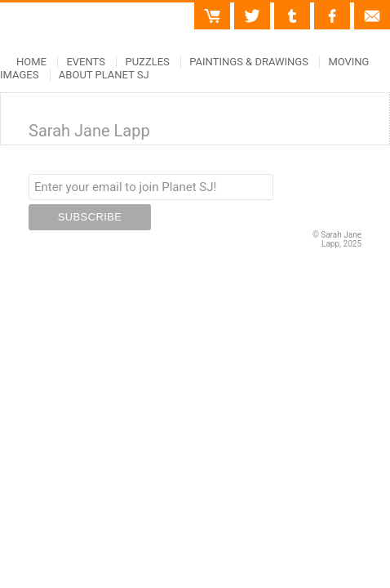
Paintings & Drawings (249, 62)
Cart (219, 9)
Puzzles (147, 62)
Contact (372, 9)
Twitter (253, 9)
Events (86, 62)
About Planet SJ (104, 75)
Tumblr (292, 9)
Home (31, 62)
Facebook (332, 9)
